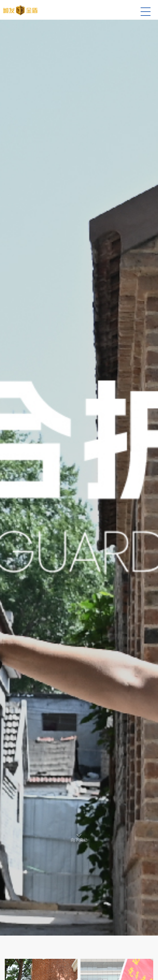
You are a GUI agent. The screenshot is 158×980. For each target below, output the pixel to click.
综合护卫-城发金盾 (20, 10)
